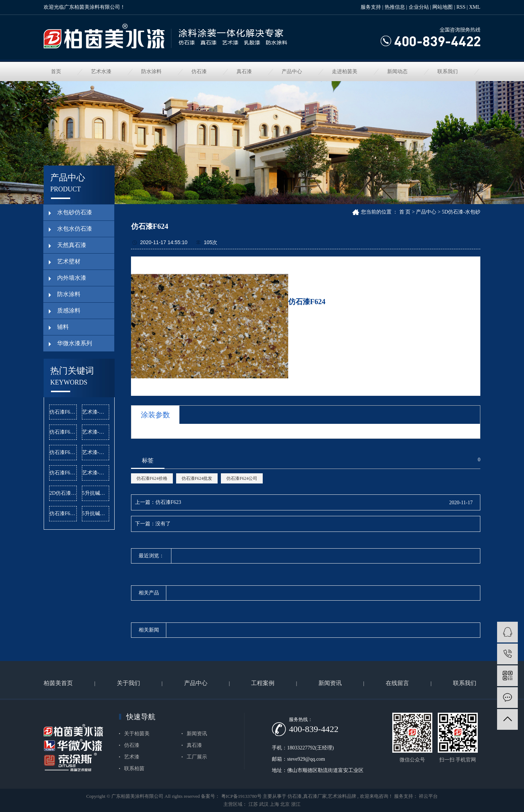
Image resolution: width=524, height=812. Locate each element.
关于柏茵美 (137, 734)
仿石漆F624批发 (197, 478)
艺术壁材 (69, 261)
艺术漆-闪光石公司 (96, 452)
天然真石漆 (72, 245)
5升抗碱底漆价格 (96, 493)
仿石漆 (199, 71)
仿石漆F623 (168, 502)
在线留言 (397, 683)
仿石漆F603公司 (63, 412)
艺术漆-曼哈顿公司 (96, 473)
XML (475, 7)
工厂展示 (197, 757)
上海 (274, 804)
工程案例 (263, 683)
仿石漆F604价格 (63, 452)
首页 (56, 71)
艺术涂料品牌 (342, 796)
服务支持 (371, 7)
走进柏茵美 (345, 71)
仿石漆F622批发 (63, 473)
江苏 (253, 804)
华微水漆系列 (75, 343)
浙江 (296, 804)
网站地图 (442, 7)
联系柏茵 (134, 769)
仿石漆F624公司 (242, 478)
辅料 (63, 327)
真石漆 (244, 71)
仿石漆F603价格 (63, 514)
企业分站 (419, 7)
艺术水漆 (101, 71)
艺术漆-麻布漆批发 (96, 412)
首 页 (405, 212)
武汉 (264, 804)
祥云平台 (428, 796)
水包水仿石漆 (75, 229)
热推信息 (395, 7)
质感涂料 (69, 311)
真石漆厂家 (315, 796)
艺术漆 (132, 757)
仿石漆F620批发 (63, 432)
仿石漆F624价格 (152, 478)
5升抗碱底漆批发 (96, 514)
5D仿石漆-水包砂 (461, 212)
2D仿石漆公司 (63, 493)
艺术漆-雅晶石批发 (96, 432)
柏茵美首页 (58, 683)
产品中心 (292, 71)
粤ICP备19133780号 (241, 796)
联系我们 (448, 71)
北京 (285, 804)
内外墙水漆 (72, 278)
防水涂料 (151, 71)
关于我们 (128, 683)
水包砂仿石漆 (75, 212)
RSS (461, 7)
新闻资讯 (330, 683)
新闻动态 (397, 71)
